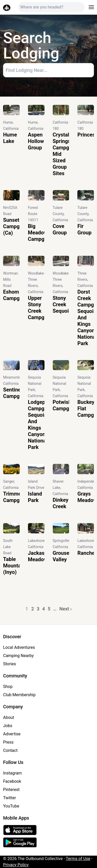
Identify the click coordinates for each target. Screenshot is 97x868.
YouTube (11, 806)
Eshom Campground (18, 295)
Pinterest (11, 790)
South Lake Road (8, 547)
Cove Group (60, 229)
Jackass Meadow (38, 556)
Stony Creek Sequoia (62, 304)
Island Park (35, 497)
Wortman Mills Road (10, 279)
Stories (10, 664)
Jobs (8, 726)
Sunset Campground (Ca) (18, 226)
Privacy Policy (16, 865)
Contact (10, 750)
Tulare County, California (61, 214)
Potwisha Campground (68, 405)
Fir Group (84, 229)
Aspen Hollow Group (36, 141)
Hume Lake (10, 138)
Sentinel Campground (18, 393)
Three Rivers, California (85, 279)
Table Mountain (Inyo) (14, 566)
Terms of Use (78, 859)
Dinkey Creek (61, 503)
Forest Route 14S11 (33, 214)
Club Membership (19, 695)
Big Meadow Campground (43, 233)
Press (8, 742)
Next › (65, 609)
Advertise (12, 734)
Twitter (9, 798)
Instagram (12, 773)
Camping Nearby (18, 656)
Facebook (12, 781)
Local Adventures (19, 647)
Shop (8, 687)
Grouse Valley (61, 556)
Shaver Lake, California (61, 488)
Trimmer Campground (18, 497)
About (9, 717)
